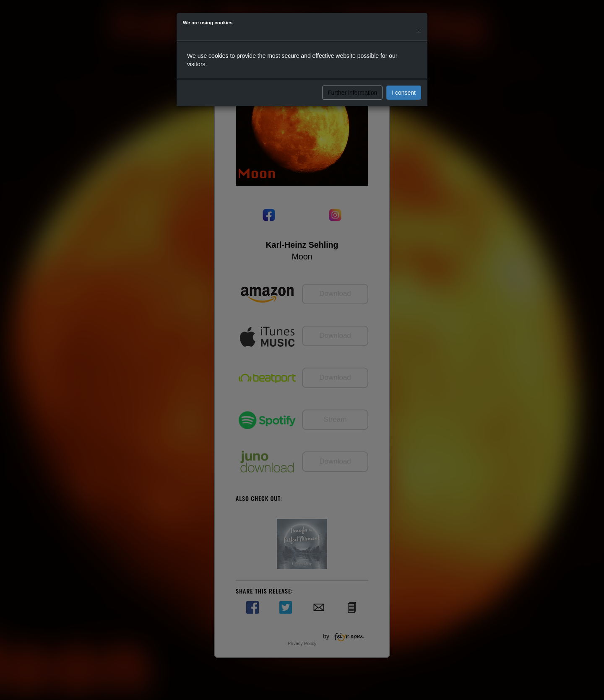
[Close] (419, 30)
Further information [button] (352, 93)
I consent (404, 93)
